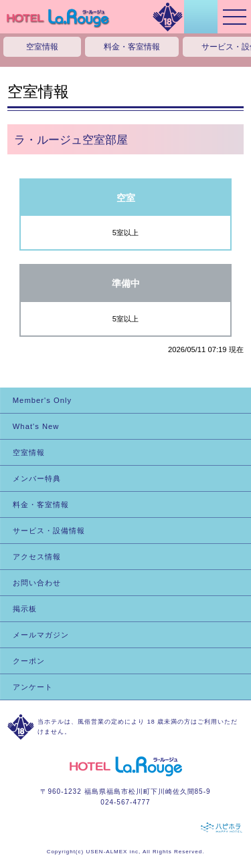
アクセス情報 (37, 557)
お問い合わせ (37, 583)
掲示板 (25, 609)
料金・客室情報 (132, 47)
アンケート (33, 687)
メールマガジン (41, 635)
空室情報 (42, 47)
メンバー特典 (37, 478)
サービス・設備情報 (49, 531)
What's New (36, 426)
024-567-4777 (125, 802)
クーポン (29, 661)
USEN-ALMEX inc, (113, 852)
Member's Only (42, 400)
